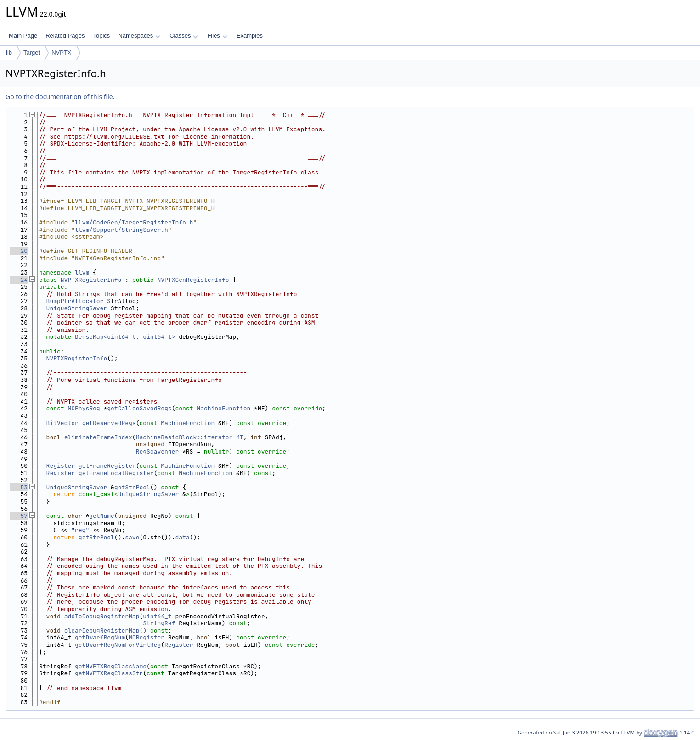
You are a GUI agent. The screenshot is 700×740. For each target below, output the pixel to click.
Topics (101, 36)
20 (19, 251)
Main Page (23, 36)
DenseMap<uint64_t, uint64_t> (125, 337)
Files (217, 36)
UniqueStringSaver (77, 308)
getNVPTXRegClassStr (109, 673)
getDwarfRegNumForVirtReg (118, 645)
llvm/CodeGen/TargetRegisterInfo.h (134, 222)
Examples (250, 36)
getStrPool (132, 487)
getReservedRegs (109, 423)
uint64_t (157, 616)
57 (19, 516)
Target (32, 53)
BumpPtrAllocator (75, 301)
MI (240, 437)
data (182, 537)
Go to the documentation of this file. (60, 97)
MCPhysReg (84, 408)
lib (9, 53)
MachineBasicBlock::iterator (184, 437)
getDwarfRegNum (100, 637)
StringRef (159, 623)
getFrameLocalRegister (116, 473)
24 (19, 280)
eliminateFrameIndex (98, 437)
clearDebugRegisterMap (102, 631)
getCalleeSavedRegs (139, 408)
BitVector (62, 423)
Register (61, 466)
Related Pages (65, 36)
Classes (184, 36)
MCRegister (147, 637)
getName (102, 516)
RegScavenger (158, 451)
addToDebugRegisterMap (102, 616)
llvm (82, 272)
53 (19, 487)
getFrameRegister (107, 466)
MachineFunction (223, 408)
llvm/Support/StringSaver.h (121, 230)
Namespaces (139, 36)
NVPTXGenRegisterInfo (193, 280)
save (132, 537)
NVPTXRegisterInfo (91, 280)
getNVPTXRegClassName (111, 666)
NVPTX (61, 53)
